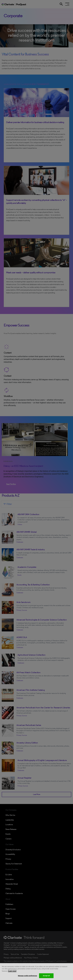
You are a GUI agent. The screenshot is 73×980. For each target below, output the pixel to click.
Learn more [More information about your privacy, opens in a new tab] (12, 974)
